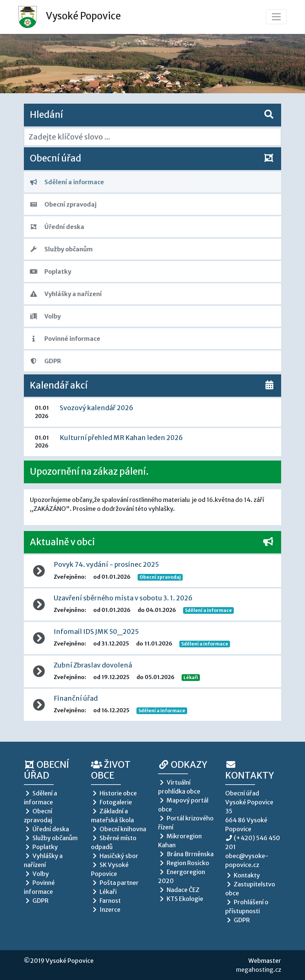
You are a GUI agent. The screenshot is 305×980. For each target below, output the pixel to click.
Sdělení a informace (67, 182)
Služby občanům (61, 249)
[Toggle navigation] (276, 17)
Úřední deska (57, 227)
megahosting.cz (259, 970)
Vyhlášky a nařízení (66, 294)
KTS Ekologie (181, 899)
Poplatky (51, 271)
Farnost (106, 901)
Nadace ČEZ (179, 890)
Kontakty (250, 771)
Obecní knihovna (119, 829)
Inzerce (106, 910)
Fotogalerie (111, 802)
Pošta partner (115, 883)
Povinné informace (65, 339)
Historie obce (114, 793)
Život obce (111, 770)
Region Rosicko (184, 863)
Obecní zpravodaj (63, 204)
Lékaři (191, 677)
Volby (45, 316)
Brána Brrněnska (186, 854)
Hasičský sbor (115, 856)
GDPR (45, 361)
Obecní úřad (46, 770)
